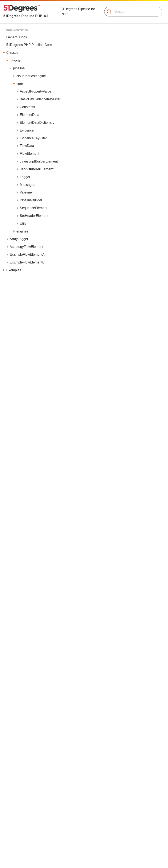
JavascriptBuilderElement (39, 161)
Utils (23, 224)
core (20, 84)
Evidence (27, 130)
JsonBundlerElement (37, 169)
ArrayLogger (19, 239)
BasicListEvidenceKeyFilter (40, 99)
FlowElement (29, 154)
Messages (27, 185)
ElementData (30, 115)
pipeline (19, 68)
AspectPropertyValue (35, 91)
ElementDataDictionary (37, 123)
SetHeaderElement (34, 216)
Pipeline (26, 192)
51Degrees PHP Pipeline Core (29, 45)
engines (22, 231)
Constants (27, 107)
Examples (14, 270)
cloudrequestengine (31, 76)
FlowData (27, 146)
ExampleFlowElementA (27, 255)
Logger (25, 177)
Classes (12, 53)
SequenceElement (34, 208)
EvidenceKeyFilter (33, 138)
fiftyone (15, 60)
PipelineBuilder (31, 200)
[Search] (132, 12)
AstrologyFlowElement (26, 247)
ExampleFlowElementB (27, 262)
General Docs (17, 37)
